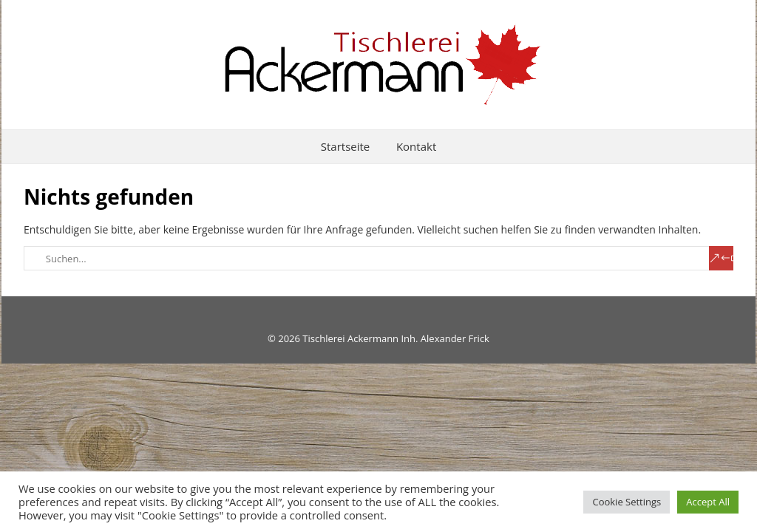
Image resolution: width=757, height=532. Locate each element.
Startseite (346, 146)
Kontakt (416, 146)
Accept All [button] (708, 502)
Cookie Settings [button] (627, 502)
